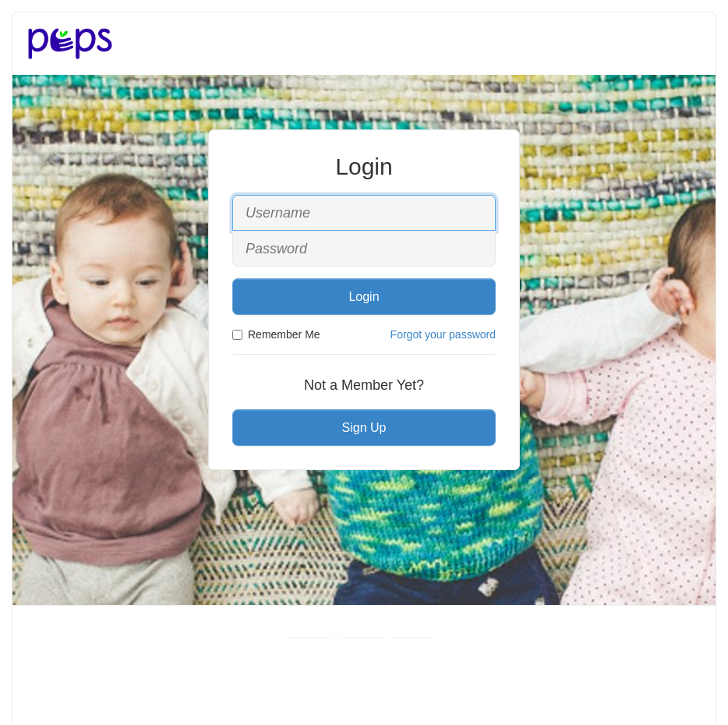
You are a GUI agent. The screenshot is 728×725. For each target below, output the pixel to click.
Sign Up (364, 428)
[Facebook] (310, 638)
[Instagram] (411, 638)
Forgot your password (443, 334)
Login (364, 297)
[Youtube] (361, 638)
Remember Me (276, 334)
